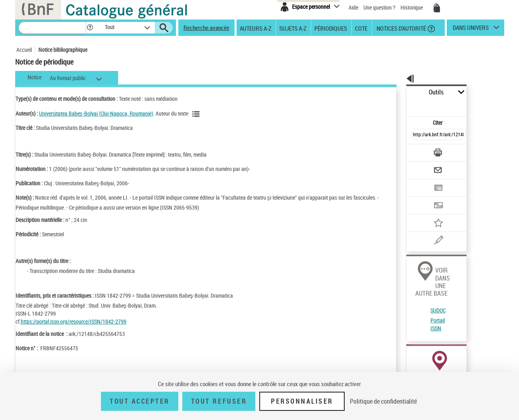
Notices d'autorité (401, 28)
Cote (361, 28)
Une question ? (379, 7)
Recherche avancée (206, 27)
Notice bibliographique (63, 50)
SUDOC (411, 263)
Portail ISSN (416, 273)
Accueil (24, 50)
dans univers (471, 29)
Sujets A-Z (293, 28)
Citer (404, 105)
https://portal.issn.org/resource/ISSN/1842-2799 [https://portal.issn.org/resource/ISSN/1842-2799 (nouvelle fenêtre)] (74, 321)
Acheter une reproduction (468, 363)
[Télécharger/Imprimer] (417, 135)
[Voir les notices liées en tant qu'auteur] (197, 114)
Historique (412, 7)
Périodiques (331, 28)
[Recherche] (52, 28)
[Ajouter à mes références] (421, 197)
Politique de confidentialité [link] (383, 401)
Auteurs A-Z (256, 28)
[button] (90, 28)
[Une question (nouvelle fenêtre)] (432, 213)
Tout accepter (140, 401)
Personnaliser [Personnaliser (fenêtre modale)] (302, 401)
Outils (398, 92)
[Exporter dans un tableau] (422, 166)
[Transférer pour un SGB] (419, 182)
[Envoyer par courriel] (416, 151)
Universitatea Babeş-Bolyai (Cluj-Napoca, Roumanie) (96, 113)
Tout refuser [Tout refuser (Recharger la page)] (219, 401)
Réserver (412, 363)
